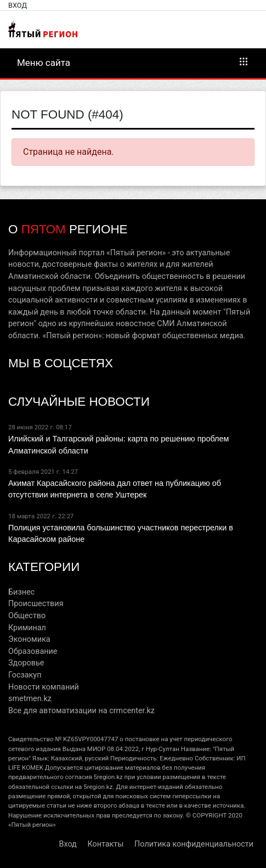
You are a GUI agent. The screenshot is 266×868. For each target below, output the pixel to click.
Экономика (29, 639)
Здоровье (26, 663)
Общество (27, 616)
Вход (18, 5)
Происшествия (36, 604)
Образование (33, 651)
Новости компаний (44, 687)
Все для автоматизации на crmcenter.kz (81, 711)
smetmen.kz (30, 699)
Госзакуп (25, 675)
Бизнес (21, 592)
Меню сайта (133, 62)
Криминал (27, 628)
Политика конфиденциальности (194, 844)
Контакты (105, 844)
